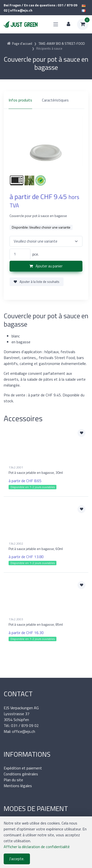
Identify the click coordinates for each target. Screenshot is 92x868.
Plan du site (13, 780)
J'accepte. (17, 859)
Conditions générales (21, 774)
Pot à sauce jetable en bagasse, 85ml (36, 624)
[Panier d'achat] (83, 24)
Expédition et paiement (23, 768)
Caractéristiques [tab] (55, 100)
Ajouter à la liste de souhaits (37, 282)
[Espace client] (68, 24)
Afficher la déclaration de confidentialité (37, 847)
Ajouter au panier (46, 266)
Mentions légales (18, 786)
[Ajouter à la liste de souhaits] (81, 433)
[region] (46, 100)
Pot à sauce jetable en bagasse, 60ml (36, 549)
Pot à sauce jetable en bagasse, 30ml (36, 472)
